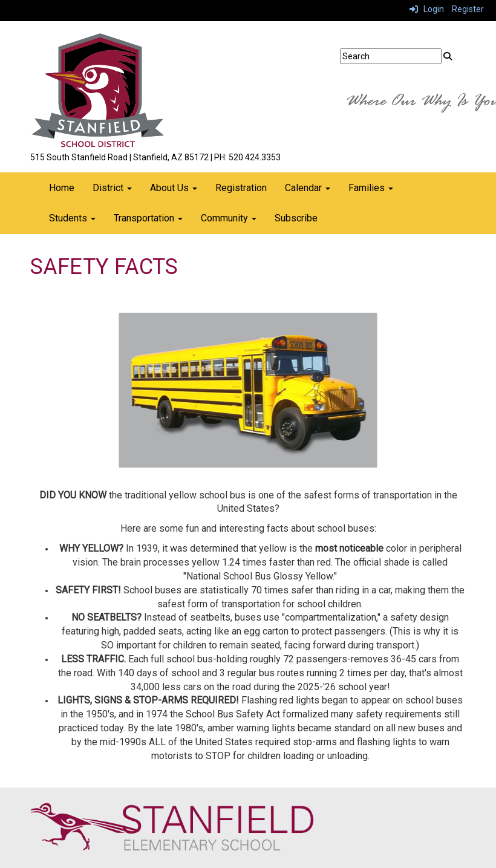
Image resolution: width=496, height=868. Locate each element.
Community (229, 218)
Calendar (308, 188)
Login (427, 9)
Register (468, 9)
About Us (174, 188)
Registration (241, 188)
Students (72, 218)
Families (371, 188)
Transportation (148, 218)
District (112, 188)
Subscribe (296, 218)
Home (62, 188)
